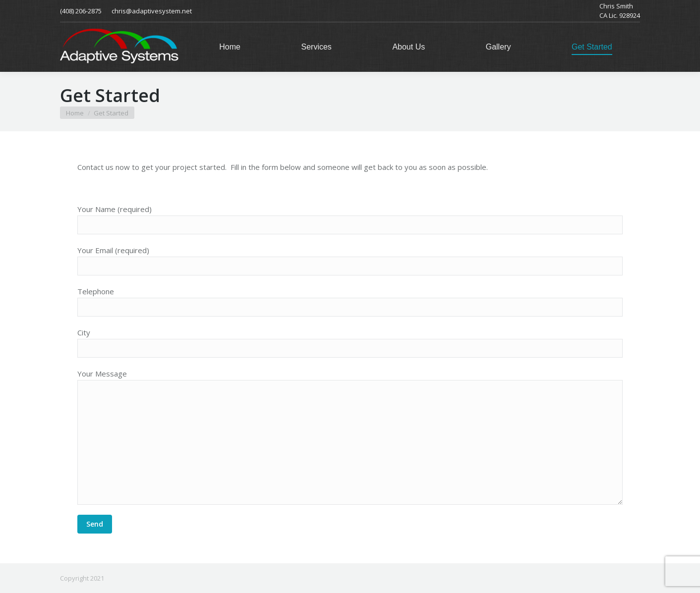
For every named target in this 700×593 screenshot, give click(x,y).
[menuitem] (230, 47)
